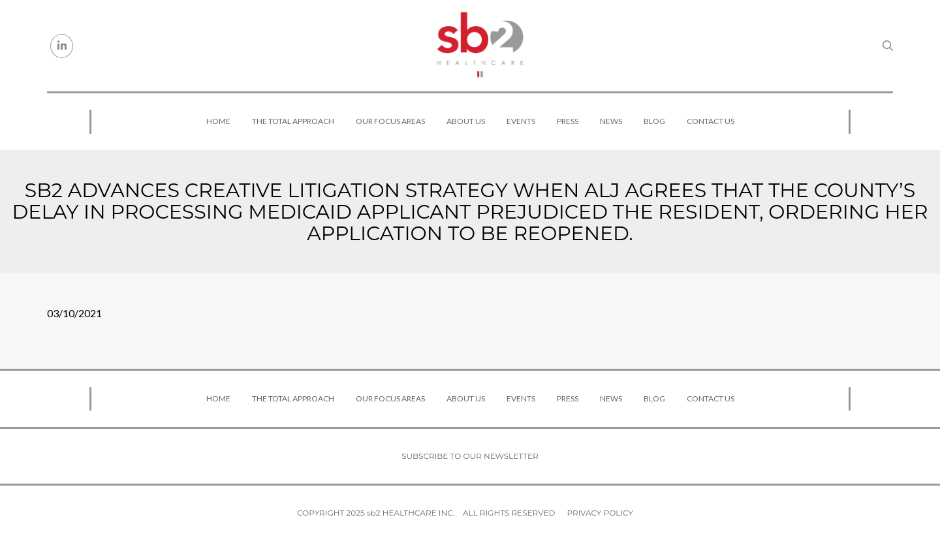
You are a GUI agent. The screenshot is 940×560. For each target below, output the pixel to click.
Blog (654, 121)
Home (218, 121)
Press (568, 121)
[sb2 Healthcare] (480, 46)
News (611, 121)
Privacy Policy (600, 513)
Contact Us (711, 121)
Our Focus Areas (390, 121)
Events (521, 121)
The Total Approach (293, 121)
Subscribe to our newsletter (470, 456)
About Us (466, 121)
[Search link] (888, 46)
